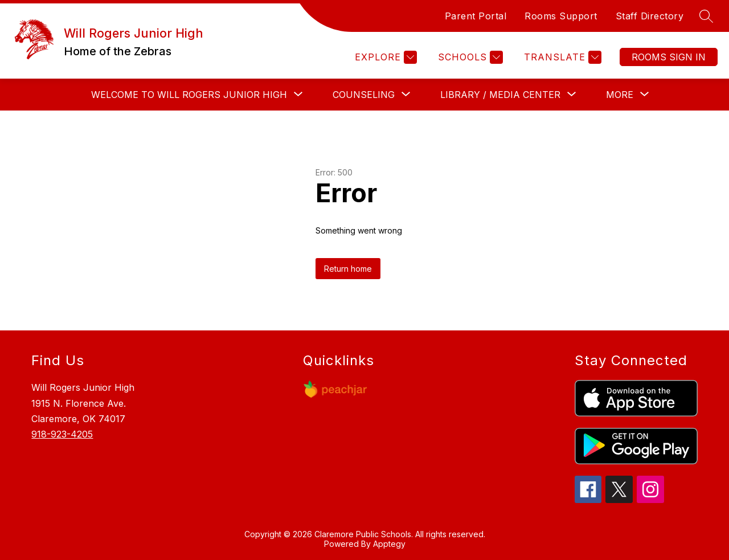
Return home (348, 269)
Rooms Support (561, 16)
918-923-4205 (62, 434)
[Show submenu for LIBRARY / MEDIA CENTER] (500, 95)
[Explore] (384, 57)
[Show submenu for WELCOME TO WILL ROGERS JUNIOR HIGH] (189, 95)
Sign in (669, 57)
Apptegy (389, 544)
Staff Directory (650, 16)
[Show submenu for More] (620, 95)
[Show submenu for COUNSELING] (364, 95)
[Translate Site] (561, 57)
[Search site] (706, 16)
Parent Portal (476, 16)
